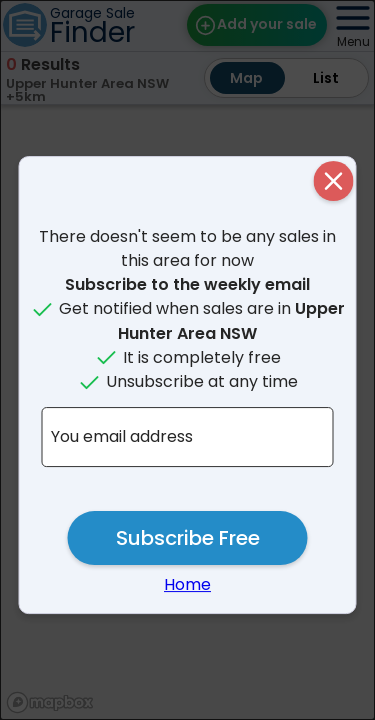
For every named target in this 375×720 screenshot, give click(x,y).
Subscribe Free (188, 538)
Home (187, 584)
